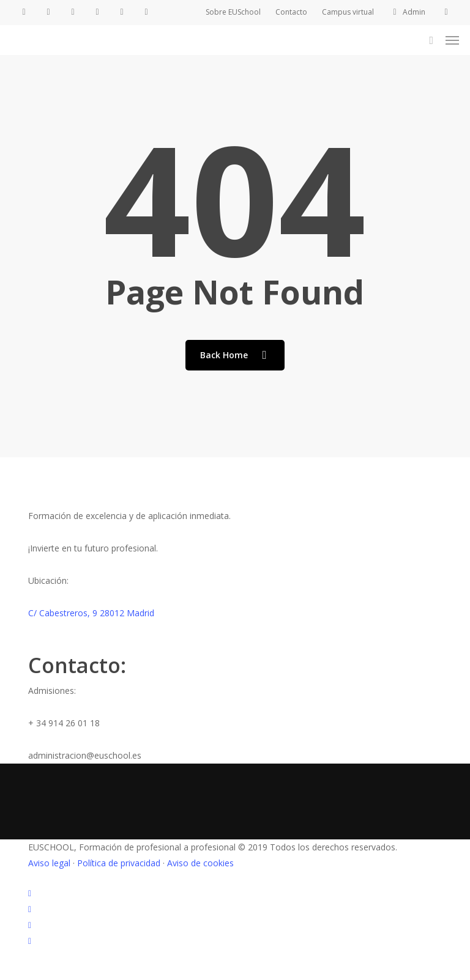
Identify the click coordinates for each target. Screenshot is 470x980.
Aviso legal (49, 863)
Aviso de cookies (200, 863)
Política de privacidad (119, 863)
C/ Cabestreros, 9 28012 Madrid (91, 613)
